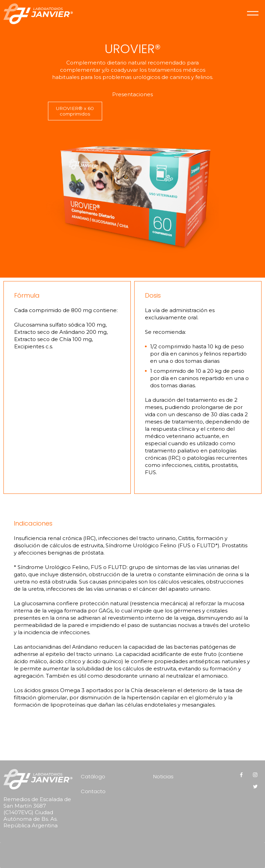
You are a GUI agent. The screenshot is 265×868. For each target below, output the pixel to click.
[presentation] (134, 853)
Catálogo (93, 776)
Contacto (93, 791)
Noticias (163, 776)
